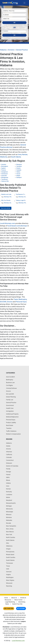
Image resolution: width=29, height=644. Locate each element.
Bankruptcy (23, 299)
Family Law (10, 400)
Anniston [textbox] (6, 19)
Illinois (8, 480)
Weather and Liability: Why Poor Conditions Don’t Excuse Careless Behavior (7, 194)
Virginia (8, 575)
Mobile (18, 176)
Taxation (9, 428)
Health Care (10, 408)
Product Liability (11, 423)
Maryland (9, 500)
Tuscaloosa (4, 179)
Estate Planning (11, 397)
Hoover (18, 174)
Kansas (25, 154)
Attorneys (6, 197)
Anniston (11, 50)
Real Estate (10, 425)
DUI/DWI (3, 302)
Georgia (9, 472)
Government (10, 405)
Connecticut (10, 460)
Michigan (9, 506)
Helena (18, 172)
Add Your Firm (9, 608)
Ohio (8, 543)
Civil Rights (9, 385)
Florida (8, 469)
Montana (9, 517)
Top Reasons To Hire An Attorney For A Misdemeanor (21, 194)
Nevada (9, 523)
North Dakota (10, 540)
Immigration (10, 411)
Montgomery (5, 177)
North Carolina (11, 537)
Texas (8, 566)
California (9, 454)
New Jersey (10, 529)
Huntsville (4, 176)
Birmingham (5, 166)
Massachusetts (11, 503)
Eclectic (18, 168)
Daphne (3, 168)
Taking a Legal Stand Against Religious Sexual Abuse (21, 200)
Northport (19, 177)
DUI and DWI (10, 394)
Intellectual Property (12, 414)
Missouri (9, 515)
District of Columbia (12, 466)
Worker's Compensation (13, 434)
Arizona (8, 449)
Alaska (8, 446)
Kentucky (9, 492)
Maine (8, 497)
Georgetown (5, 172)
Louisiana (9, 495)
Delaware (9, 463)
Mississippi (10, 512)
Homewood (4, 174)
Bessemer (19, 164)
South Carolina (11, 557)
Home (6, 598)
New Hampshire (11, 526)
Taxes (16, 299)
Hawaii (8, 475)
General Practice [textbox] (9, 11)
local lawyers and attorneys (17, 226)
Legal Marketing (10, 602)
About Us (14, 598)
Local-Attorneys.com (8, 223)
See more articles (6, 208)
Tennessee (10, 563)
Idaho (8, 477)
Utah (8, 569)
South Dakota (16, 157)
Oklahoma (4, 157)
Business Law (10, 383)
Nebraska (9, 520)
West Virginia (10, 580)
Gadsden (19, 170)
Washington (10, 577)
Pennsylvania (10, 552)
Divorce (10, 302)
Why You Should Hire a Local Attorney (7, 200)
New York (9, 535)
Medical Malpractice (12, 417)
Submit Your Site (17, 604)
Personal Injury (21, 302)
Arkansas (9, 452)
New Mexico (10, 532)
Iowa (20, 154)
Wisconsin (9, 583)
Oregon (8, 549)
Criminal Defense (11, 388)
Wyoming (9, 586)
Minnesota (9, 509)
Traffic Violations (11, 431)
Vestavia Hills (5, 181)
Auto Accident (10, 377)
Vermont (9, 572)
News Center (18, 600)
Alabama (3, 50)
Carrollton (19, 166)
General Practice (22, 50)
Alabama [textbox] (6, 15)
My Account (21, 608)
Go (14, 23)
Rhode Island (10, 555)
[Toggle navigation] (24, 3)
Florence (4, 170)
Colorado (9, 457)
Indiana (8, 483)
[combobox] (14, 11)
